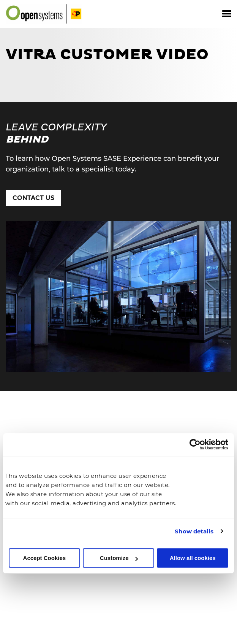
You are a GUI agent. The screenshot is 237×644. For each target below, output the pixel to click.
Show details (194, 531)
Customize (119, 558)
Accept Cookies (45, 558)
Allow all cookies (193, 558)
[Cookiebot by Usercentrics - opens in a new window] (195, 445)
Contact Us (33, 198)
